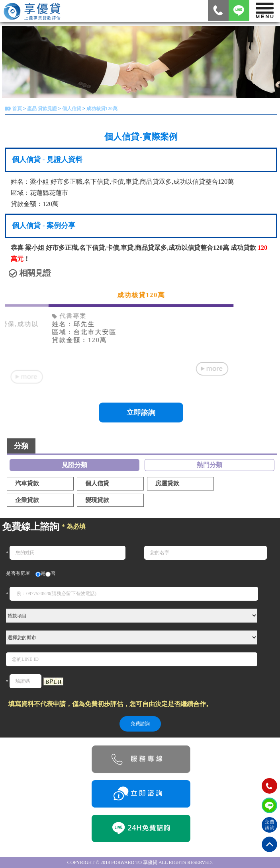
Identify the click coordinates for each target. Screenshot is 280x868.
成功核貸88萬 (141, 295)
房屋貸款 (167, 483)
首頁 (17, 109)
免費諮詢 (140, 724)
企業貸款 (27, 500)
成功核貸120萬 (102, 109)
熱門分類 (210, 465)
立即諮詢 (141, 413)
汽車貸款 (27, 483)
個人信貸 (72, 109)
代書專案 (69, 316)
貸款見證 (47, 109)
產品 (32, 109)
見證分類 (74, 465)
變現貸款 (97, 500)
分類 (21, 446)
